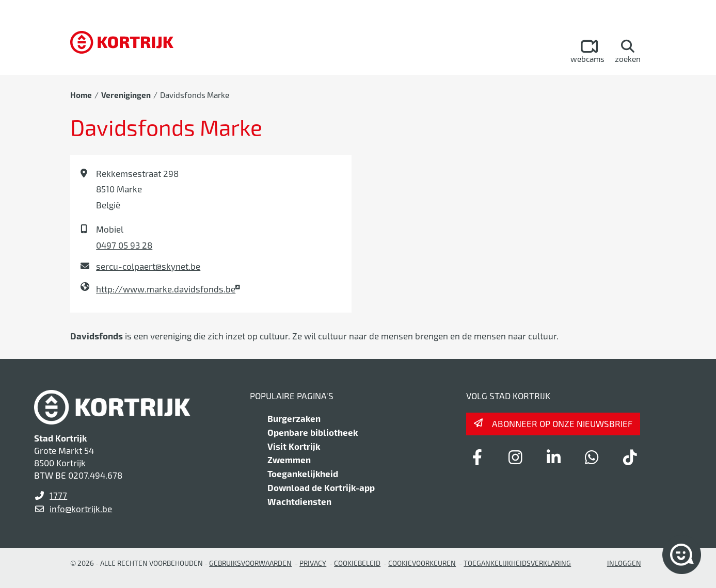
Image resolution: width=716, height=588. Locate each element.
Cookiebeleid (357, 563)
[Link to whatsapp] (592, 457)
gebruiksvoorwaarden (250, 563)
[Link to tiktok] (630, 457)
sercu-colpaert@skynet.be (148, 266)
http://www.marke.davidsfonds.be (166, 289)
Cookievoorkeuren (422, 563)
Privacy (313, 563)
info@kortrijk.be (81, 509)
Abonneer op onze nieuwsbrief (562, 423)
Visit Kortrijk (294, 446)
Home (81, 95)
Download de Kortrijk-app (321, 487)
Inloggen (624, 563)
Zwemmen (289, 460)
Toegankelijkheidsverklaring (517, 563)
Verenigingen (126, 95)
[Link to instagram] (516, 457)
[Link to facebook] (478, 457)
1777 (58, 495)
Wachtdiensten (299, 501)
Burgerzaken (294, 418)
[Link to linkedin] (554, 457)
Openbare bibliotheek (313, 432)
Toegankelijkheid (303, 473)
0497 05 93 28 (124, 245)
